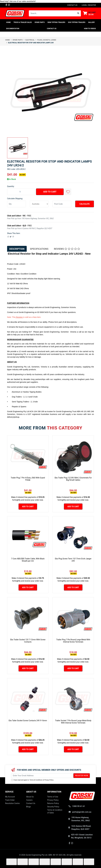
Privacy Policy (49, 780)
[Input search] (52, 13)
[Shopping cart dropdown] (89, 13)
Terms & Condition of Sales (55, 811)
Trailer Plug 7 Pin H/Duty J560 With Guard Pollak (28, 479)
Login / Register (89, 5)
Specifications (39, 249)
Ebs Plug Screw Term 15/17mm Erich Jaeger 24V (73, 560)
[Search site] (78, 13)
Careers (29, 800)
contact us (72, 5)
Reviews (67, 249)
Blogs (28, 807)
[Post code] (62, 204)
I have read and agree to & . (32, 780)
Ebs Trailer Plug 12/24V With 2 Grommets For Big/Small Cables (73, 479)
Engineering (29, 312)
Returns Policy (53, 803)
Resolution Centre (12, 803)
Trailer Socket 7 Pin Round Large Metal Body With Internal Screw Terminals (73, 722)
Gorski (21, 312)
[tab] (17, 249)
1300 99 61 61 (79, 806)
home (8, 22)
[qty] (17, 204)
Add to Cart (50, 192)
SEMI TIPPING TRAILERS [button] (56, 22)
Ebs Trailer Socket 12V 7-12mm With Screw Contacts (28, 641)
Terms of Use (53, 797)
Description (17, 249)
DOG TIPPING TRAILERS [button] (77, 22)
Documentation (13, 29)
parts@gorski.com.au (82, 812)
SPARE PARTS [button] (40, 22)
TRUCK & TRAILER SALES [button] (23, 22)
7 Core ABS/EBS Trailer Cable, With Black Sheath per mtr (28, 560)
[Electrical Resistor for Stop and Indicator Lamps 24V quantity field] (21, 192)
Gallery (91, 22)
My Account (10, 797)
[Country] (39, 204)
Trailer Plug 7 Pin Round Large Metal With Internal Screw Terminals (73, 641)
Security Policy (53, 807)
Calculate (84, 204)
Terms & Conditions (36, 780)
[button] (68, 192)
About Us (30, 797)
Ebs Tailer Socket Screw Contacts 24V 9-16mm (28, 721)
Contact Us (52, 29)
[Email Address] (42, 776)
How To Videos (90, 29)
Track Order (10, 800)
